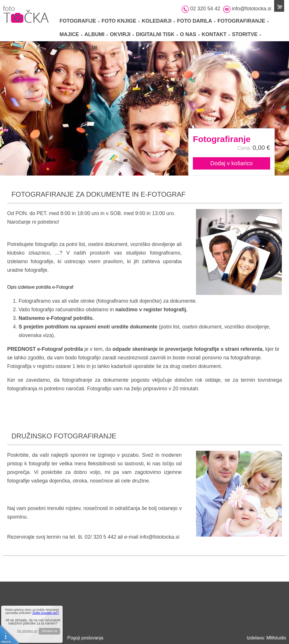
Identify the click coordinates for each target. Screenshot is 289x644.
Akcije (71, 48)
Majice (71, 34)
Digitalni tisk (157, 34)
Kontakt (216, 34)
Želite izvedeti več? (46, 613)
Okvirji (122, 34)
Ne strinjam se (27, 631)
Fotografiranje (243, 21)
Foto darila (196, 21)
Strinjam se (49, 631)
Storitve (246, 34)
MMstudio (276, 638)
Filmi (91, 48)
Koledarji (158, 21)
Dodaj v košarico (231, 163)
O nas (190, 34)
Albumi (96, 34)
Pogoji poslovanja (85, 638)
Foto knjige (121, 21)
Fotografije (80, 21)
